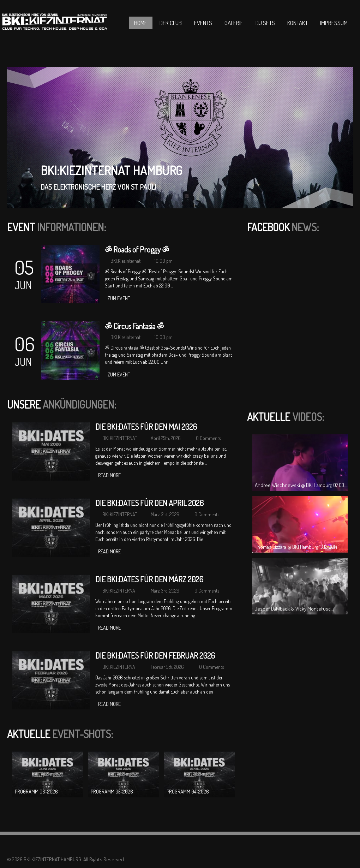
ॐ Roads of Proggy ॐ (137, 249)
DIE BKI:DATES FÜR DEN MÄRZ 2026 (149, 579)
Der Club (171, 23)
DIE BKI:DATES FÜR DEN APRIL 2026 (149, 503)
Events (203, 23)
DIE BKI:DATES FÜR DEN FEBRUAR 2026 (155, 655)
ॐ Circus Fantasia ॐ (134, 326)
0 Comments (208, 438)
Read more (109, 475)
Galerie (234, 23)
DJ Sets (265, 23)
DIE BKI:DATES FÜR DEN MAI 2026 (146, 427)
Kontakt (298, 23)
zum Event (119, 298)
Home (141, 23)
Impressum (334, 23)
